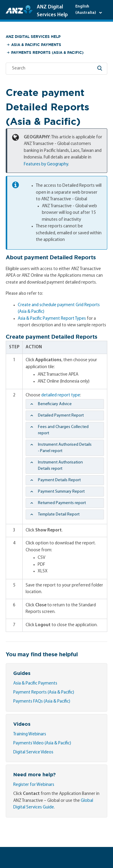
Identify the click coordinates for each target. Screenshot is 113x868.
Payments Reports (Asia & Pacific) (47, 52)
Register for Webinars (34, 785)
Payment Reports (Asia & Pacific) (44, 693)
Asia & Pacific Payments (36, 45)
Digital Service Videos (33, 752)
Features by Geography (46, 164)
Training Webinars (30, 734)
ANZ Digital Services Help (33, 37)
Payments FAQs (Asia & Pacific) (42, 702)
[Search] (57, 69)
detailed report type (61, 395)
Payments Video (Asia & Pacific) (42, 743)
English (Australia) (86, 10)
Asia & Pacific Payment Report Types (52, 319)
